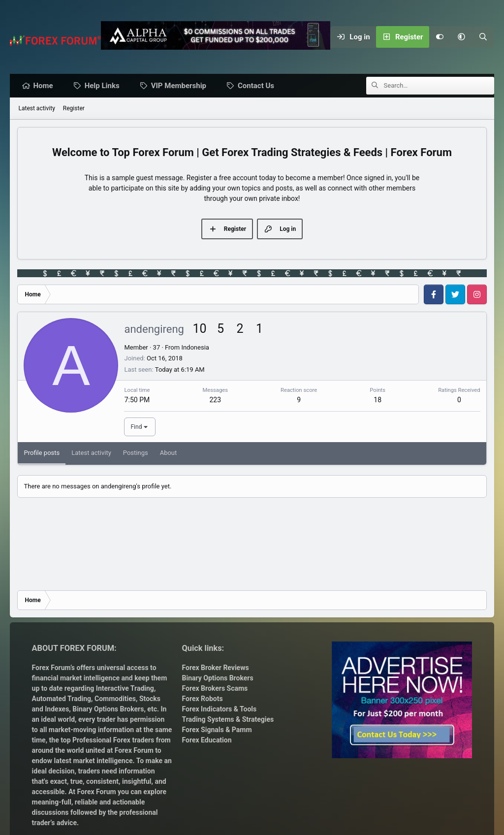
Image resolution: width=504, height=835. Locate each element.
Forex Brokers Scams (215, 688)
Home (45, 86)
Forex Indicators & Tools (220, 709)
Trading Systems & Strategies (228, 719)
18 (378, 400)
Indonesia (195, 348)
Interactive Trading (125, 688)
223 (215, 400)
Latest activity (36, 109)
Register (74, 109)
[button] (462, 37)
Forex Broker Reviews (216, 668)
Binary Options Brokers (108, 709)
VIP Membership (181, 86)
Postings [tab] (136, 453)
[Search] (483, 37)
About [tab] (169, 453)
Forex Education (207, 740)
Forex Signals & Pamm (217, 730)
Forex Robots (203, 699)
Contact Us (258, 86)
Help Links (105, 86)
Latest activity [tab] (91, 453)
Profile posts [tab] (42, 453)
